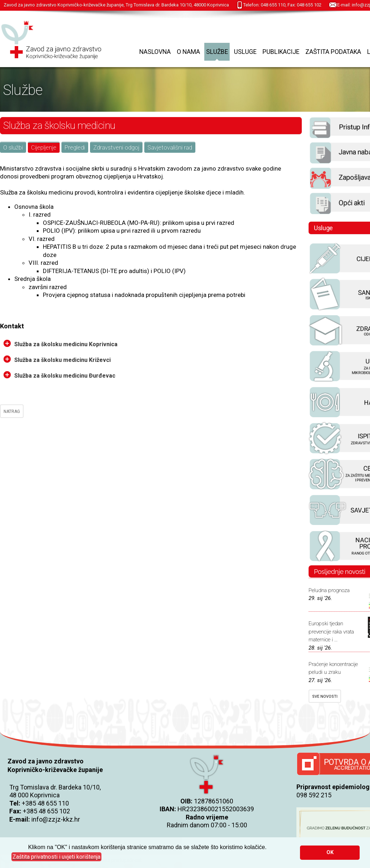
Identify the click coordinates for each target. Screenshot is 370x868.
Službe (217, 52)
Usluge (245, 52)
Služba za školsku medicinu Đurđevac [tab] (59, 375)
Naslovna (155, 52)
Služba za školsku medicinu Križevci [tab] (57, 359)
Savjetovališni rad (170, 148)
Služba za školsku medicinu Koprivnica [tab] (61, 344)
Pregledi (75, 148)
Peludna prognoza (329, 590)
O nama (188, 52)
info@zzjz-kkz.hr (56, 819)
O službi (13, 148)
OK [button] (330, 852)
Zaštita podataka (333, 52)
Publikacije (281, 52)
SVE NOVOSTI (325, 697)
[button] (56, 857)
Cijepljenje (44, 148)
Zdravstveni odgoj (116, 148)
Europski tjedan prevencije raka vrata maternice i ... (331, 632)
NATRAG (12, 412)
